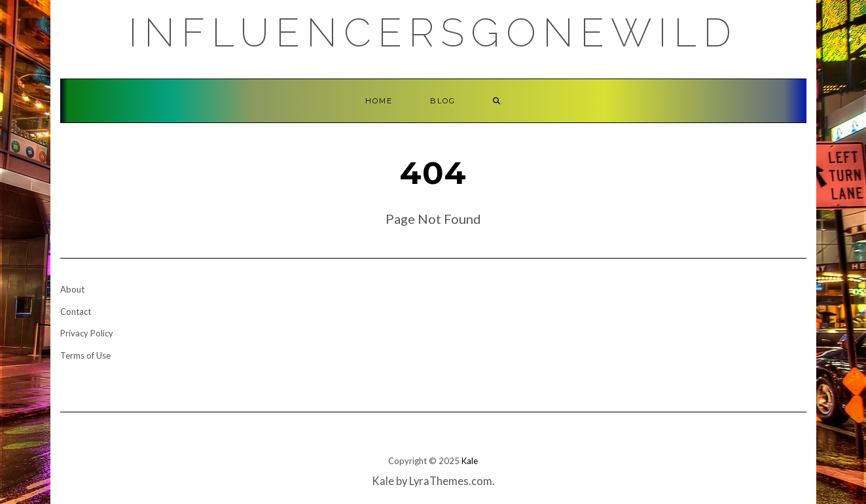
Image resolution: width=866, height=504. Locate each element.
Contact (76, 312)
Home (379, 101)
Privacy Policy (87, 333)
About (72, 289)
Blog (443, 101)
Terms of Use (85, 355)
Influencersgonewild (433, 33)
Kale (470, 461)
